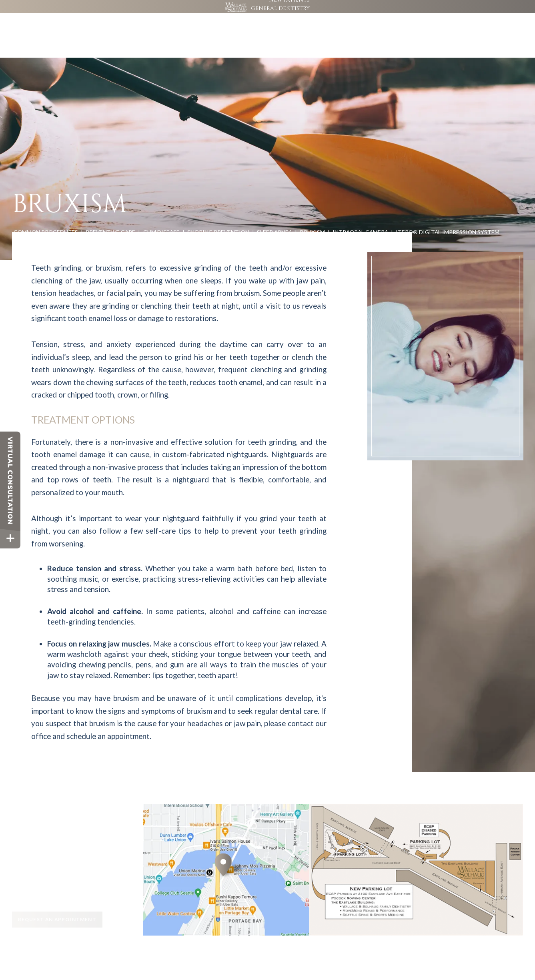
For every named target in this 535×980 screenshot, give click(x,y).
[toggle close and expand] (10, 538)
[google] (397, 12)
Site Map (109, 959)
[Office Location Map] (223, 858)
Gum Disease (161, 208)
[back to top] (514, 959)
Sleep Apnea (275, 208)
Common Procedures (46, 208)
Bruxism (313, 208)
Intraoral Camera (360, 208)
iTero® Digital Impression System (448, 208)
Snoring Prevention (218, 208)
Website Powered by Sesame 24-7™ (59, 959)
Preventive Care (110, 208)
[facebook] (390, 12)
